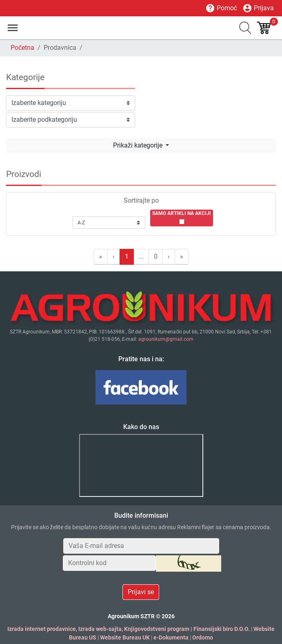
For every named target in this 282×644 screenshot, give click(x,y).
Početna (22, 48)
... (141, 256)
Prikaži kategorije (139, 145)
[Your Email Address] (141, 546)
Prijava (258, 8)
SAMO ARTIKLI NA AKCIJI (182, 213)
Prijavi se (141, 592)
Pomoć (221, 8)
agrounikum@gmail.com (166, 339)
